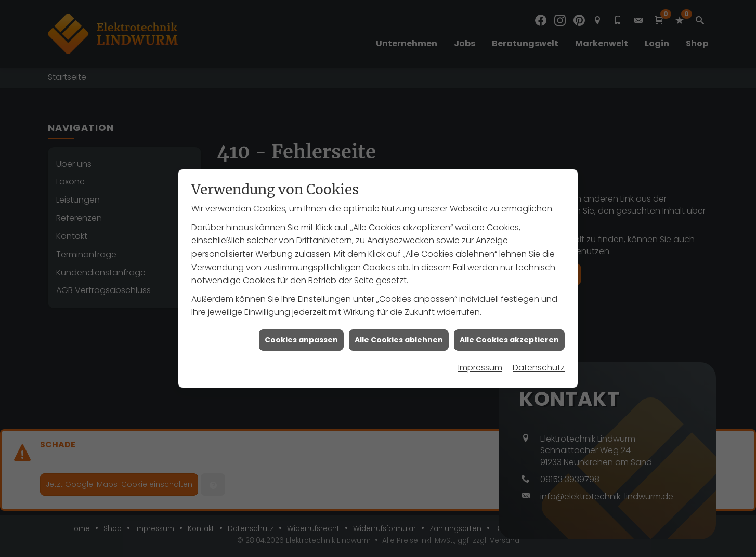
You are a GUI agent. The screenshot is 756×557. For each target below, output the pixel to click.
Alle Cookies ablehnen (399, 336)
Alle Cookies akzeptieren (509, 336)
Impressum (480, 364)
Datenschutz (539, 364)
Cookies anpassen (301, 336)
